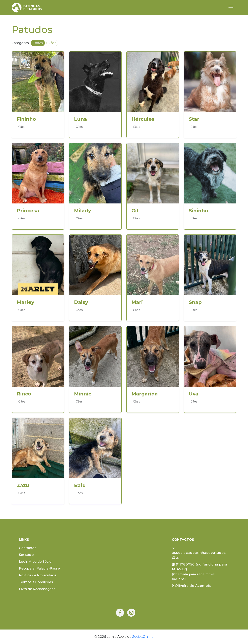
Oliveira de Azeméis (191, 586)
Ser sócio (26, 555)
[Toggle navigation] (231, 7)
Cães (52, 43)
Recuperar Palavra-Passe (39, 568)
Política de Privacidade (38, 575)
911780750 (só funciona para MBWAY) (200, 572)
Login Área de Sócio (35, 562)
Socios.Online (143, 637)
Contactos (28, 548)
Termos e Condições (36, 582)
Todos (38, 43)
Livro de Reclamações (37, 589)
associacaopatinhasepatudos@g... (199, 553)
